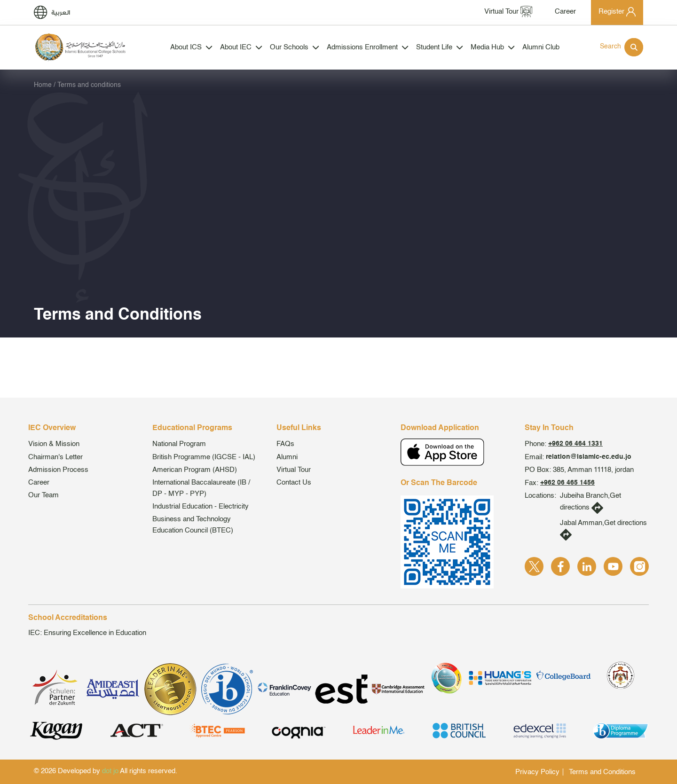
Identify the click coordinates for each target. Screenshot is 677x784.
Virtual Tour (294, 470)
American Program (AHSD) (195, 470)
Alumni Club (541, 47)
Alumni (287, 457)
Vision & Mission (54, 444)
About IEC (241, 47)
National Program (179, 444)
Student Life (440, 47)
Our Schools (295, 47)
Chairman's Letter (55, 457)
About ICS (191, 47)
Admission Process (58, 470)
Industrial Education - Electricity (201, 506)
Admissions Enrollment (368, 47)
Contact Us (294, 482)
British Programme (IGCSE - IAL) (204, 457)
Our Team (43, 495)
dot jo (110, 771)
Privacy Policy (537, 772)
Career (39, 482)
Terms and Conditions (602, 772)
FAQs (285, 444)
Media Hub (493, 47)
